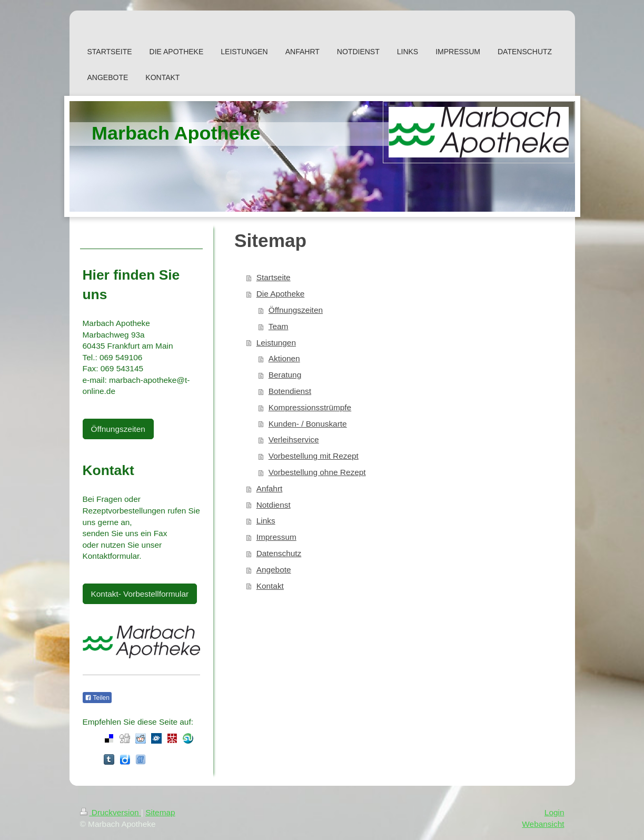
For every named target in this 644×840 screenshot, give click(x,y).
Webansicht (543, 824)
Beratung (285, 375)
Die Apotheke (281, 294)
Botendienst (290, 391)
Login (554, 812)
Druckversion (111, 812)
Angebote (274, 570)
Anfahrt (270, 488)
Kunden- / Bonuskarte (308, 424)
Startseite (274, 277)
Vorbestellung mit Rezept (314, 456)
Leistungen (276, 343)
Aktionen (284, 358)
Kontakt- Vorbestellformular (140, 594)
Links (266, 521)
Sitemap (160, 812)
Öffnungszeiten (296, 310)
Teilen (97, 698)
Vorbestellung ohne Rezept (317, 472)
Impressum (276, 537)
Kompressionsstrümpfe (310, 407)
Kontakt (270, 586)
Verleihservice (294, 439)
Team (279, 326)
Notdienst (274, 505)
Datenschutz (279, 553)
